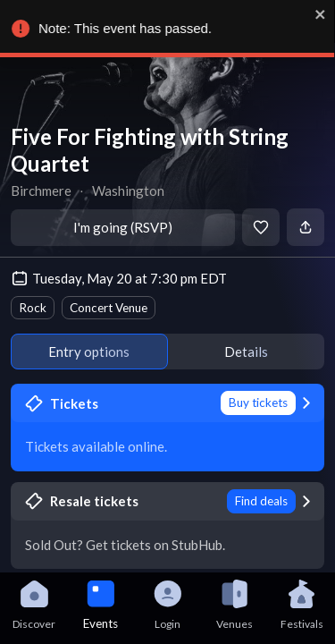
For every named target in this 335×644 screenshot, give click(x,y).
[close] (319, 14)
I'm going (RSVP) (123, 227)
